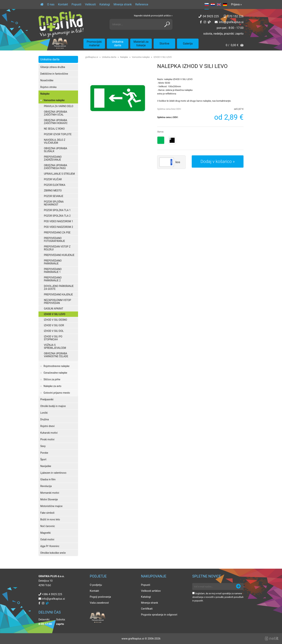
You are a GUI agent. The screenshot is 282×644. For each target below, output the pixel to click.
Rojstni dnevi (47, 426)
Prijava (236, 4)
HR (213, 5)
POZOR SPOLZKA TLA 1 (57, 210)
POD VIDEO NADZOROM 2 (58, 227)
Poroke (44, 453)
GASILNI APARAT (54, 309)
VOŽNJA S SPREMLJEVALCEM (55, 346)
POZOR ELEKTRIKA (55, 185)
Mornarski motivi (50, 493)
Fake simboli (47, 513)
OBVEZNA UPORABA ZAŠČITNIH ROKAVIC (56, 122)
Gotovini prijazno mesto (57, 393)
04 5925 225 (211, 16)
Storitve (164, 44)
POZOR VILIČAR (53, 179)
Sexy (43, 446)
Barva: (161, 132)
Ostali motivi (47, 539)
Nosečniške (47, 80)
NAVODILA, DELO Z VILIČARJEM (55, 141)
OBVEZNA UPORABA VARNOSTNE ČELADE (56, 355)
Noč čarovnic (48, 526)
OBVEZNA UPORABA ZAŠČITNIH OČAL (55, 113)
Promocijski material (94, 44)
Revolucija (46, 486)
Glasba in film (48, 479)
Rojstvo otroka (48, 87)
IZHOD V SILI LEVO (55, 314)
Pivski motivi (47, 439)
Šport (43, 459)
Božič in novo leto (50, 519)
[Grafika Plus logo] (61, 24)
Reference (142, 4)
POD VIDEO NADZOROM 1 (58, 221)
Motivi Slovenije (49, 499)
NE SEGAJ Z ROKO (54, 129)
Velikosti (90, 4)
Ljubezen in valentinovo (53, 473)
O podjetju (96, 585)
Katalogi (105, 4)
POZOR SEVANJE (54, 196)
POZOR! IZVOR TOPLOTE (58, 134)
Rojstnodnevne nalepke (56, 366)
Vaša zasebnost (99, 603)
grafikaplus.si (92, 57)
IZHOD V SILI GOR (54, 325)
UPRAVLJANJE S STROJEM (59, 174)
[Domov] (42, 5)
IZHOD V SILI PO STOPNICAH (53, 338)
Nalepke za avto (52, 386)
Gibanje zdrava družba (53, 67)
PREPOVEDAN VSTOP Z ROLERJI (57, 248)
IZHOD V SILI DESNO (55, 320)
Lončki (44, 413)
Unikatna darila (118, 44)
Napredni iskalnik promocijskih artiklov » (153, 16)
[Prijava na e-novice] (238, 587)
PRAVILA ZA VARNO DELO (59, 106)
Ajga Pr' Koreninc (50, 546)
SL (207, 5)
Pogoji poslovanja (100, 597)
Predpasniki (47, 399)
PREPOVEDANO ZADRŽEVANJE (53, 158)
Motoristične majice (51, 506)
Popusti (76, 4)
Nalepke (45, 94)
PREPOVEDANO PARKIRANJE (53, 262)
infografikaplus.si (231, 22)
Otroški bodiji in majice (53, 406)
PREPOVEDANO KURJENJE (59, 255)
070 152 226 (236, 16)
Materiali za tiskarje (141, 44)
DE (225, 5)
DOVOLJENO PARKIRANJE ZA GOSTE (59, 287)
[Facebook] (201, 22)
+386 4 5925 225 (52, 594)
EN (219, 5)
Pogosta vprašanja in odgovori (159, 615)
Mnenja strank (123, 4)
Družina (45, 419)
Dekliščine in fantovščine (54, 74)
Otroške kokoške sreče (53, 553)
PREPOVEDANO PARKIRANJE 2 (53, 279)
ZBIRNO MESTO (53, 191)
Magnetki (46, 533)
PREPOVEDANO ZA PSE (57, 233)
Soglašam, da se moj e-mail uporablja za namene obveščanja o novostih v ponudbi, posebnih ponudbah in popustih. (218, 597)
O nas (51, 4)
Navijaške (46, 466)
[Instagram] (205, 22)
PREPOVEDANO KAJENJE (58, 295)
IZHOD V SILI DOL (54, 331)
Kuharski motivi (49, 433)
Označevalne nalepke (55, 373)
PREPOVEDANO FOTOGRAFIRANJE (54, 240)
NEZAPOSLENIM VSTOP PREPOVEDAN (57, 302)
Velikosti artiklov (151, 591)
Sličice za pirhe (52, 379)
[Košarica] (235, 46)
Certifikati (147, 609)
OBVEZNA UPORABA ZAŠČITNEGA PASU (55, 167)
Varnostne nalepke (54, 100)
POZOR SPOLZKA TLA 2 (57, 216)
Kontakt (63, 4)
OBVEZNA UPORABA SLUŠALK (55, 150)
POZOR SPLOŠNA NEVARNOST (54, 203)
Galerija (188, 44)
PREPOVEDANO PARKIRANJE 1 (53, 271)
